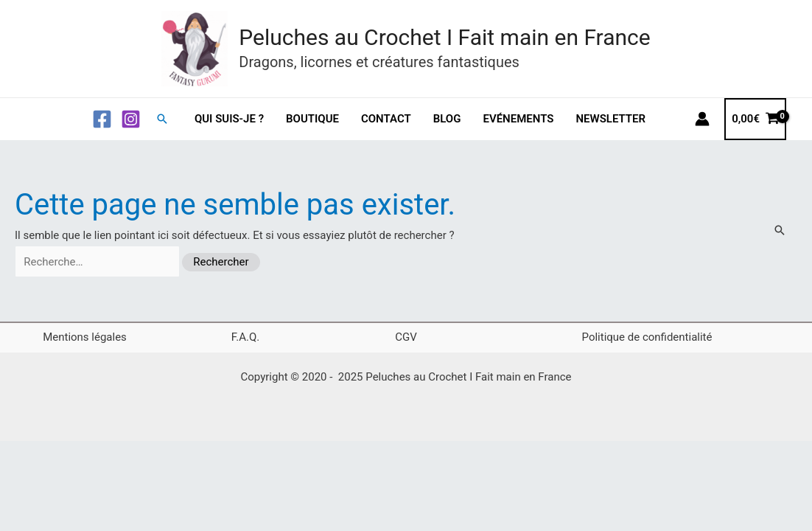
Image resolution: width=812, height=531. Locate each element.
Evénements (518, 119)
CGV (406, 337)
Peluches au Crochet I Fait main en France (444, 37)
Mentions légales (85, 337)
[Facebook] (102, 119)
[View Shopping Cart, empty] (755, 119)
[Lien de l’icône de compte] (702, 119)
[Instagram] (131, 119)
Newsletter (610, 119)
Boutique (312, 119)
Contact (386, 119)
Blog (447, 119)
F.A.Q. (246, 337)
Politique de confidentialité (647, 337)
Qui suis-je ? (229, 119)
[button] (162, 119)
